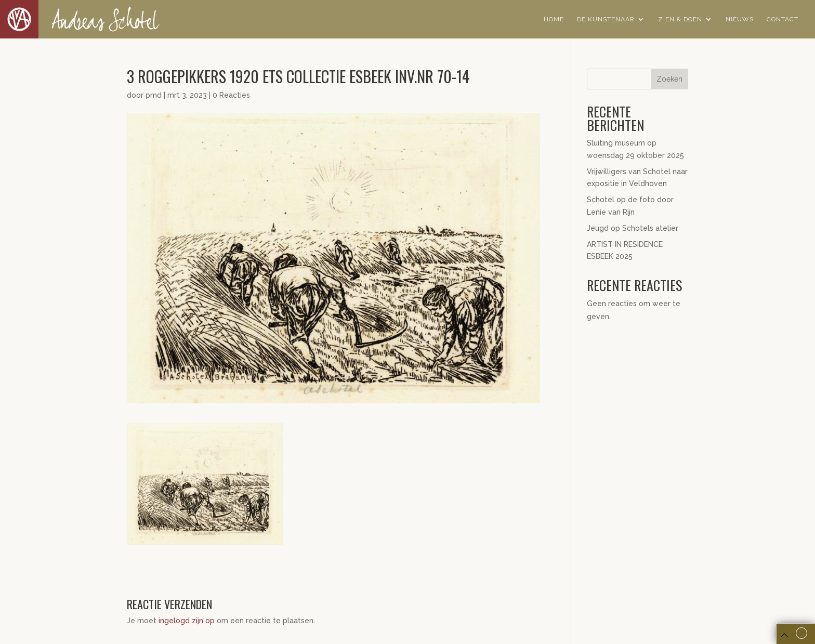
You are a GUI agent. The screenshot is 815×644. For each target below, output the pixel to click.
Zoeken (669, 79)
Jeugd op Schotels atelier (633, 228)
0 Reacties (231, 95)
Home (554, 19)
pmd (154, 95)
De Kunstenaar (606, 19)
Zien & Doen (680, 19)
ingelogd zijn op (187, 621)
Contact (783, 19)
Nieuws (740, 19)
